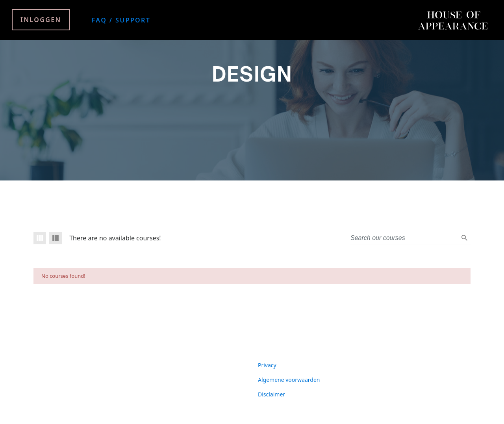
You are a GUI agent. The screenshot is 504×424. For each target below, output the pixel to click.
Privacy (267, 365)
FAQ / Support (121, 20)
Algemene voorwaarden (289, 380)
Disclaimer (271, 394)
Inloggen (41, 20)
